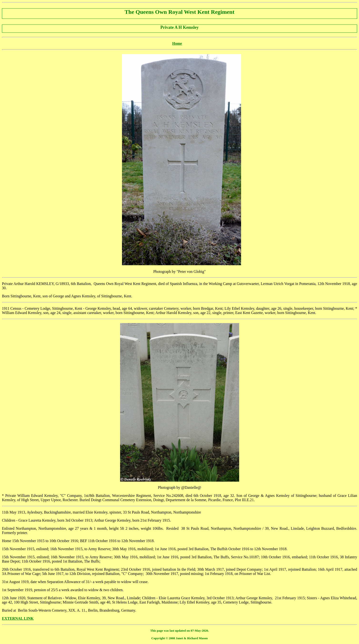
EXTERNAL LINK (18, 618)
